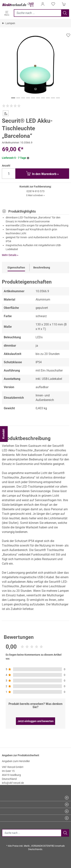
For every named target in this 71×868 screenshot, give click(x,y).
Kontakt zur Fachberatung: (35, 187)
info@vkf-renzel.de (13, 783)
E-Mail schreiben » (35, 195)
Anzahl (6, 166)
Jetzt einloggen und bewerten (36, 721)
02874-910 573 (35, 191)
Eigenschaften (16, 267)
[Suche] (32, 833)
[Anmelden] (43, 5)
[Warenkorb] (64, 5)
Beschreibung (42, 267)
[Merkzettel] (53, 5)
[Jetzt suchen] (37, 13)
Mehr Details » (10, 255)
